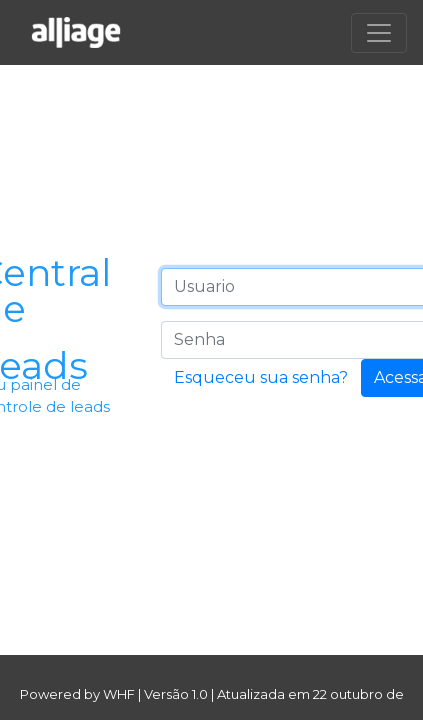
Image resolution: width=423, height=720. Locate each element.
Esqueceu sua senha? (261, 377)
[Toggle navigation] (379, 33)
